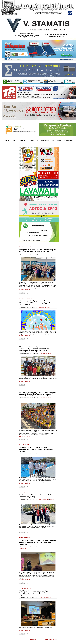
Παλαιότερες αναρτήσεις (51, 639)
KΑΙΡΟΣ (54, 138)
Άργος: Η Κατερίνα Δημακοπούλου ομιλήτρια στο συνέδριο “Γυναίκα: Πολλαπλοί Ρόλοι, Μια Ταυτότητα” (38, 542)
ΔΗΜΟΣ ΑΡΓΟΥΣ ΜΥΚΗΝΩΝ (43, 141)
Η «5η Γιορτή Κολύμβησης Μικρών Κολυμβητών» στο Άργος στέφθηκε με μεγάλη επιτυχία (38, 251)
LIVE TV (42, 138)
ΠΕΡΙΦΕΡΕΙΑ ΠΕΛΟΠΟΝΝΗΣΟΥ (60, 143)
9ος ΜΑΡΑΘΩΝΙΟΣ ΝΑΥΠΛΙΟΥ (44, 499)
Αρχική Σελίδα (16, 138)
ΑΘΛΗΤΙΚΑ (15, 141)
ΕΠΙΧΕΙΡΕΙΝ (25, 143)
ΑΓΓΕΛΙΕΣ (7, 141)
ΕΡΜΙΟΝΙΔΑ (33, 143)
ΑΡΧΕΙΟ (48, 138)
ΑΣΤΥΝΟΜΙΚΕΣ (31, 141)
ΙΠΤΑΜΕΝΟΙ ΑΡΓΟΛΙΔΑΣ (46, 254)
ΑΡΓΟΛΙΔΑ (22, 141)
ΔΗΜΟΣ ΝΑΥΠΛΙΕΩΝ (16, 143)
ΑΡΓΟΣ (40, 547)
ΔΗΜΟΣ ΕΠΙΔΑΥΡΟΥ (56, 141)
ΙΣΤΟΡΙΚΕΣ (41, 143)
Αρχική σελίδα (32, 639)
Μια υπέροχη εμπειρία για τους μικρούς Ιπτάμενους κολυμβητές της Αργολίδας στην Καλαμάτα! (38, 394)
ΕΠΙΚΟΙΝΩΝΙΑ (62, 138)
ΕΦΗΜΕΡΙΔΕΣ (25, 138)
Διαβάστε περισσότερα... (25, 290)
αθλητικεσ (40, 454)
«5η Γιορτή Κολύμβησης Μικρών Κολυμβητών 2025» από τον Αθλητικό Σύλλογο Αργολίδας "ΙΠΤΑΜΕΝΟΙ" (37, 303)
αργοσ (40, 254)
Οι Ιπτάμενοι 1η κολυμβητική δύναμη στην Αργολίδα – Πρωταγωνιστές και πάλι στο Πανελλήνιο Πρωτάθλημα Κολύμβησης (35, 349)
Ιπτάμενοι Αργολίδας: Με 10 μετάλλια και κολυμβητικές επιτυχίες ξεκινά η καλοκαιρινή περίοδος (36, 449)
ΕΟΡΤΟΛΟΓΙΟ (34, 138)
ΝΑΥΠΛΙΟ (49, 143)
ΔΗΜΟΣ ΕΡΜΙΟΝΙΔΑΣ (68, 141)
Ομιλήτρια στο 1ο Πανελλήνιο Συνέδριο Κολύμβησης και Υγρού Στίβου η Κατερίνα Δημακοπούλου (35, 593)
